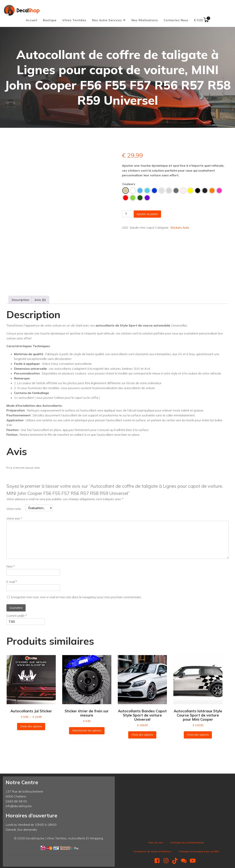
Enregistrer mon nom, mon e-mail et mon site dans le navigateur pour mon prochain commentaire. (76, 598)
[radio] (126, 191)
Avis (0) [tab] (40, 301)
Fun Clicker (124, 837)
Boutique (50, 20)
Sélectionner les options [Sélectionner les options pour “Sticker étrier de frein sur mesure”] (87, 731)
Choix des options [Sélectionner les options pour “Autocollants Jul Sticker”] (31, 727)
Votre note (14, 510)
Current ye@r (17, 617)
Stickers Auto (180, 228)
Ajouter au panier (147, 215)
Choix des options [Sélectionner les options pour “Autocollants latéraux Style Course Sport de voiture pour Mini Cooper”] (198, 736)
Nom (11, 567)
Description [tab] (20, 301)
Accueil (31, 20)
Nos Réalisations (145, 20)
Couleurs (129, 185)
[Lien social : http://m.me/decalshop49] (185, 862)
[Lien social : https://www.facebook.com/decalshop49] (158, 862)
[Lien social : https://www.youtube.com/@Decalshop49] (194, 862)
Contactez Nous (176, 20)
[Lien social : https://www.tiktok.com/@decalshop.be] (176, 862)
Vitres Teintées (74, 20)
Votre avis (14, 519)
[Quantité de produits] (127, 215)
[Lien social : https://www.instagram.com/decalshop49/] (167, 862)
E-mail (12, 583)
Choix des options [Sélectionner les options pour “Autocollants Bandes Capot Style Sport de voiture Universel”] (142, 736)
